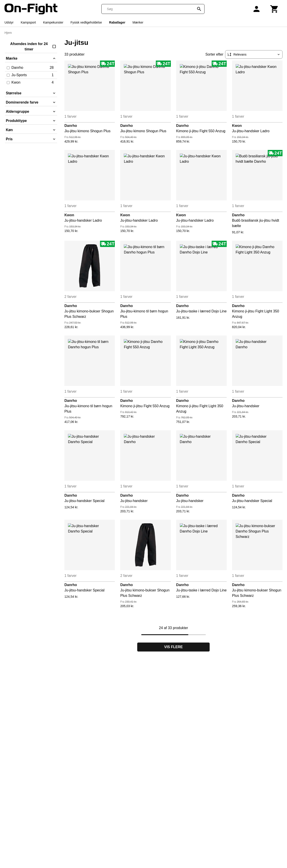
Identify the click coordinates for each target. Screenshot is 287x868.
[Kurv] (274, 9)
